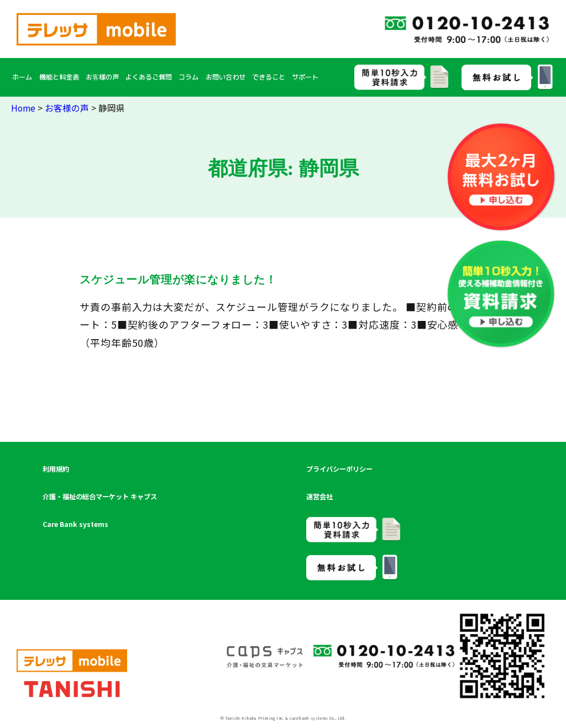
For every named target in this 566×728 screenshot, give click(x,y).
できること (269, 77)
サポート (305, 77)
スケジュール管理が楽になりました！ (178, 279)
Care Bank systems (75, 524)
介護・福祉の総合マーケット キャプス (100, 497)
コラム (188, 77)
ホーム (22, 77)
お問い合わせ (226, 77)
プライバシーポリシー (339, 469)
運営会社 (319, 497)
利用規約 (56, 469)
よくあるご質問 (149, 77)
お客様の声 (102, 77)
